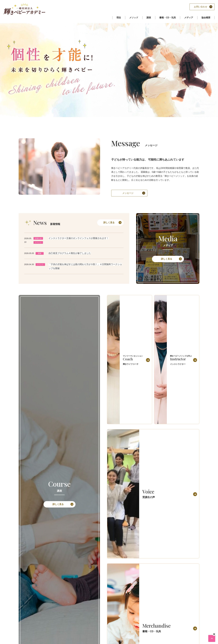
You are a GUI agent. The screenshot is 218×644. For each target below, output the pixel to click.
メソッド (134, 18)
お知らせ (38, 238)
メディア (189, 18)
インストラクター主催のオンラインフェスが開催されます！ (79, 238)
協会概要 (206, 18)
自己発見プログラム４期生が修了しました (70, 253)
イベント (38, 242)
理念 (119, 18)
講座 (149, 18)
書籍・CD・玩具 (168, 18)
